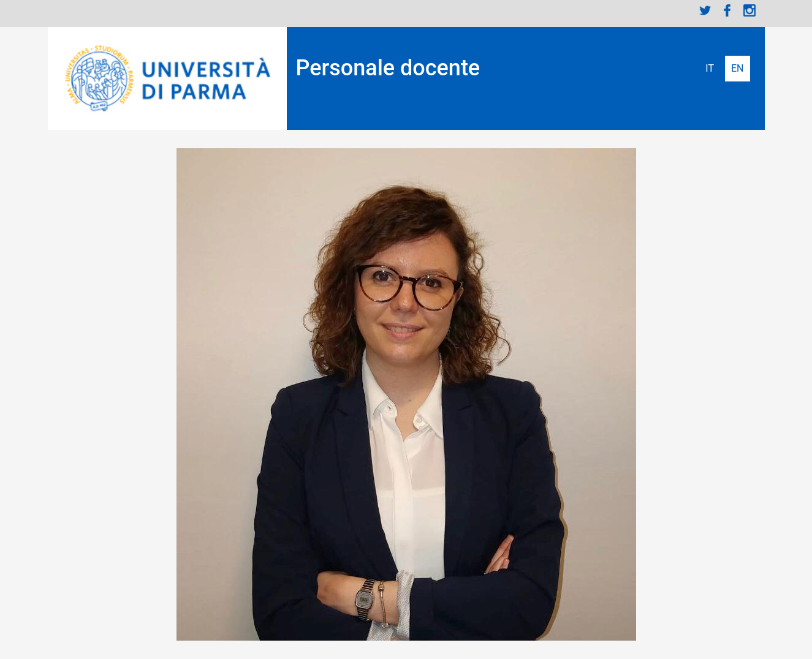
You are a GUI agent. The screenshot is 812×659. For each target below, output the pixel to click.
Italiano (710, 69)
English (738, 69)
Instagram (749, 10)
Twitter (705, 10)
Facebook (727, 10)
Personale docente (388, 68)
